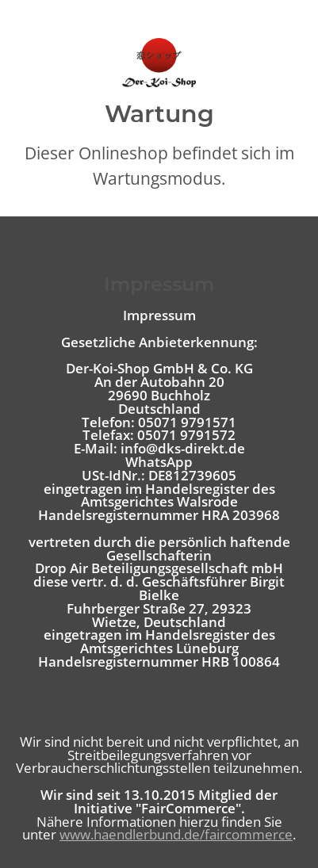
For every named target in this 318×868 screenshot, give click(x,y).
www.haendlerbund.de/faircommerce (176, 834)
